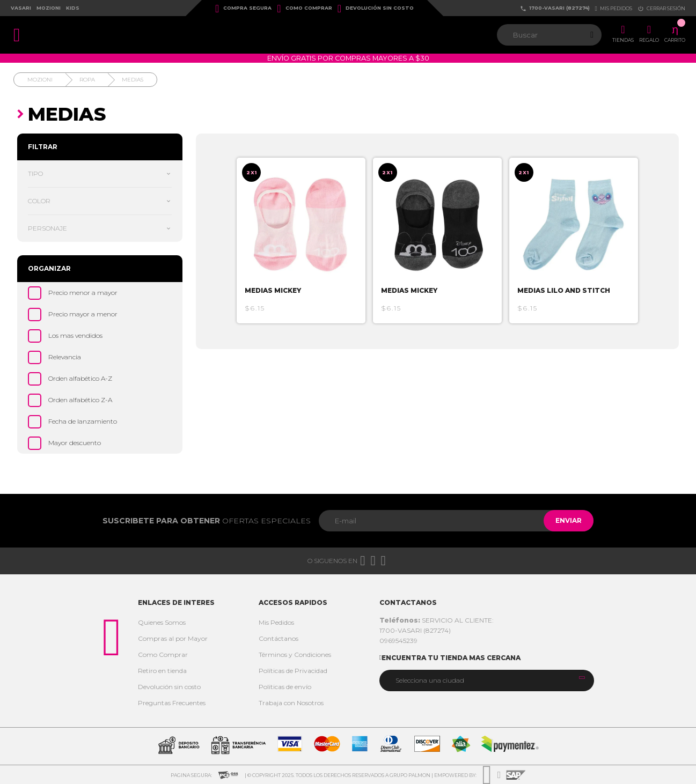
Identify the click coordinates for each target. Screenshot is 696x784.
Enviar (564, 520)
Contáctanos (279, 638)
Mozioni (49, 8)
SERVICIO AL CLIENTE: (437, 620)
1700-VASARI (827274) (555, 8)
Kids (73, 8)
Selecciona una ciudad (430, 680)
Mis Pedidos (276, 622)
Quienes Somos (162, 622)
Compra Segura (243, 9)
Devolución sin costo (376, 9)
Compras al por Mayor (173, 638)
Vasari (21, 8)
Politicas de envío (285, 687)
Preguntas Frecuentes (172, 703)
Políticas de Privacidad (293, 671)
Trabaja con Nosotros (291, 703)
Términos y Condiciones (295, 654)
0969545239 (398, 641)
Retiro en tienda (162, 671)
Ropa (87, 80)
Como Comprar (304, 9)
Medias (133, 80)
